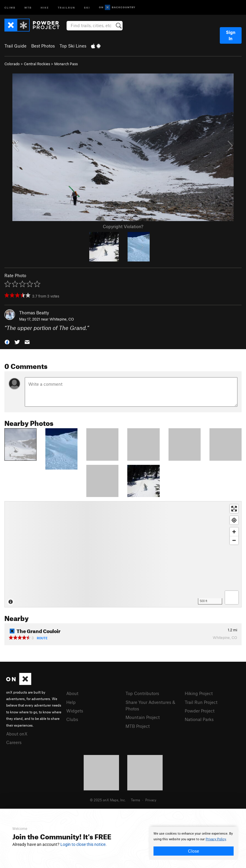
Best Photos (43, 46)
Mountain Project (143, 717)
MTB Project (138, 726)
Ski (87, 7)
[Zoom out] (234, 540)
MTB (28, 7)
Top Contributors (142, 693)
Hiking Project (199, 693)
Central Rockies (37, 64)
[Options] (232, 598)
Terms (136, 800)
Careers (14, 742)
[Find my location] (234, 520)
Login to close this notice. (84, 844)
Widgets (75, 711)
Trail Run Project (201, 702)
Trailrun (66, 7)
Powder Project (200, 711)
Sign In (231, 35)
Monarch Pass (66, 64)
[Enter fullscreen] (234, 509)
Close (194, 851)
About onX (17, 734)
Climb (10, 7)
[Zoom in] (234, 532)
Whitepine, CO (62, 319)
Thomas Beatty (34, 313)
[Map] (123, 554)
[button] (7, 342)
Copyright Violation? (123, 226)
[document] (194, 843)
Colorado (12, 64)
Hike (45, 7)
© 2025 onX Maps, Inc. (108, 800)
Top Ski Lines (73, 46)
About (72, 693)
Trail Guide (15, 46)
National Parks (199, 719)
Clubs (72, 719)
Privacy (151, 800)
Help (71, 702)
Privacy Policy (216, 839)
